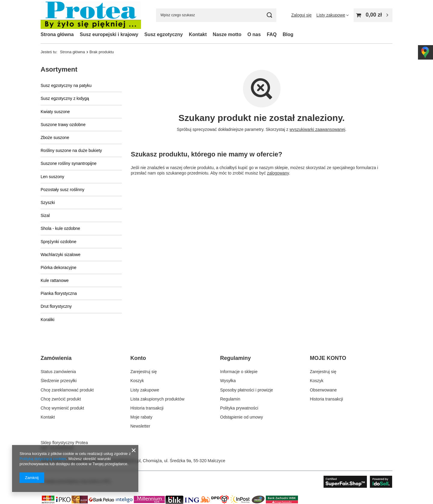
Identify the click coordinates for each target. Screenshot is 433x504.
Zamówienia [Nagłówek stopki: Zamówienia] (56, 358)
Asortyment (59, 69)
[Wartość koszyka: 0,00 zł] (373, 15)
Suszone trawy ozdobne (63, 125)
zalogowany (278, 173)
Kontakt (198, 34)
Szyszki (48, 203)
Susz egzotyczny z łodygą (65, 98)
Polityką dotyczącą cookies (43, 459)
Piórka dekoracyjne (58, 267)
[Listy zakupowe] (333, 15)
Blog (288, 34)
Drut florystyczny (56, 306)
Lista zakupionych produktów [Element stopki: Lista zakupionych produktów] (158, 399)
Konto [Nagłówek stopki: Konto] (138, 358)
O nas (254, 34)
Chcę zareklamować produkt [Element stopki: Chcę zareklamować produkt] (67, 390)
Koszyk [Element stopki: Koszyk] (137, 381)
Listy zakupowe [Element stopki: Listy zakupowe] (145, 390)
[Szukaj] (270, 15)
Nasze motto (227, 34)
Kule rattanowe (55, 280)
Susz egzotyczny (164, 34)
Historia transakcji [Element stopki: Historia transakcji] (147, 408)
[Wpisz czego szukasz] (216, 15)
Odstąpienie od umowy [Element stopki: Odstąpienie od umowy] (241, 417)
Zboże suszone (55, 138)
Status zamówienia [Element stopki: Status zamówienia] (58, 372)
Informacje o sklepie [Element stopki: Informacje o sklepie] (239, 372)
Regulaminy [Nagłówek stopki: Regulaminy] (235, 358)
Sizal (45, 215)
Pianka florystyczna (59, 293)
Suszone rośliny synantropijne (69, 163)
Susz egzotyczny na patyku (66, 85)
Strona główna (57, 34)
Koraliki (48, 320)
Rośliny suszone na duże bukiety (71, 150)
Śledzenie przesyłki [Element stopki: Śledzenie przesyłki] (59, 381)
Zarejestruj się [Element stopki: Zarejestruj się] (144, 372)
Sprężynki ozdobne (58, 242)
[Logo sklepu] (91, 15)
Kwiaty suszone (55, 112)
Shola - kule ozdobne (60, 228)
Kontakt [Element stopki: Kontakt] (48, 417)
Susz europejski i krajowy (109, 34)
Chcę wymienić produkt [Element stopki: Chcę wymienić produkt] (62, 408)
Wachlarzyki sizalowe (61, 255)
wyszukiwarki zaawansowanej (317, 129)
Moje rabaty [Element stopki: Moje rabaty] (141, 417)
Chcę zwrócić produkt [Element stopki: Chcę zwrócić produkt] (61, 399)
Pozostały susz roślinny (63, 190)
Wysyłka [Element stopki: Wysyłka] (228, 381)
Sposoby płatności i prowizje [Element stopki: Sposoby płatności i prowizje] (247, 390)
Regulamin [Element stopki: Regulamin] (230, 399)
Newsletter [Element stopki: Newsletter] (140, 426)
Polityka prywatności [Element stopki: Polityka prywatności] (239, 408)
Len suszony (52, 177)
